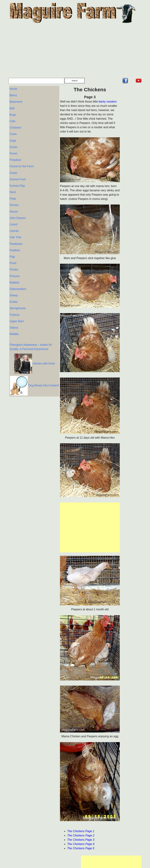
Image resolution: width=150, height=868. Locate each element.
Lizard (13, 216)
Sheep (14, 283)
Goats (13, 168)
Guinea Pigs (17, 180)
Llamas (14, 222)
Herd (13, 186)
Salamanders (18, 277)
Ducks (13, 143)
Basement (16, 101)
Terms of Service (59, 866)
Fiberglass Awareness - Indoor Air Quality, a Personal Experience (23, 336)
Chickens (15, 125)
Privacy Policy (38, 866)
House (14, 204)
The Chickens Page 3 (58, 840)
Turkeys (14, 301)
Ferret (13, 149)
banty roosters (85, 102)
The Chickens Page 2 (58, 835)
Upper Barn (17, 307)
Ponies (14, 258)
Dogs (13, 137)
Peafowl (15, 240)
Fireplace (15, 155)
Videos (14, 313)
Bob (12, 107)
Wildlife (14, 319)
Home (13, 89)
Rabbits (14, 271)
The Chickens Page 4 (58, 844)
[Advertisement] (75, 51)
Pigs (12, 246)
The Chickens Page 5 (58, 848)
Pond (13, 252)
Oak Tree (15, 228)
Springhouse (17, 295)
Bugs (13, 113)
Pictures (15, 265)
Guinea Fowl (17, 174)
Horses (14, 198)
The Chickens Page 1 (58, 831)
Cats (12, 119)
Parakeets (16, 234)
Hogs (13, 192)
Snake (13, 289)
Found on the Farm (22, 161)
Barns (13, 95)
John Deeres (18, 210)
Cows (13, 131)
